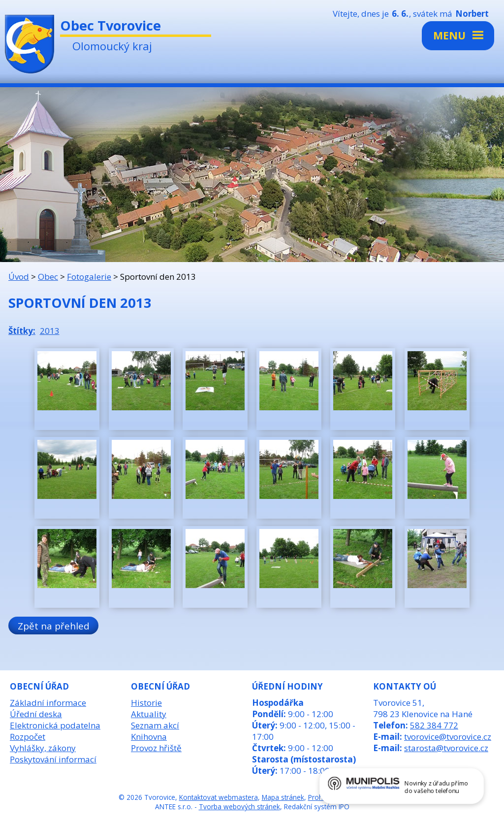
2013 (50, 331)
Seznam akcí (155, 725)
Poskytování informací (53, 759)
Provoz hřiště (156, 748)
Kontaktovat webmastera (219, 797)
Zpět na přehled (54, 626)
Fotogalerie (89, 277)
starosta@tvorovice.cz (446, 748)
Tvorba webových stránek (239, 807)
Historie (146, 703)
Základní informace (48, 703)
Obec (48, 277)
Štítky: (22, 331)
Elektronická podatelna (55, 725)
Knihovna (149, 737)
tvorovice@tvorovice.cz (448, 737)
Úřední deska (36, 714)
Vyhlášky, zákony (43, 748)
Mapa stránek (283, 797)
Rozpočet (28, 737)
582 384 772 (434, 725)
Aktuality (149, 714)
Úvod (19, 277)
